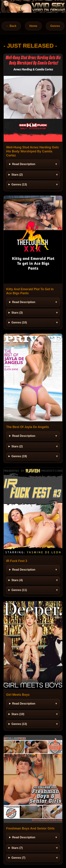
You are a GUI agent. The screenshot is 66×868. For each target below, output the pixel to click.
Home (33, 26)
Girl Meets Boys (18, 695)
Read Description (24, 164)
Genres (55, 26)
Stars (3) (17, 313)
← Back (11, 26)
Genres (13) (19, 184)
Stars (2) (17, 175)
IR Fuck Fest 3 (17, 561)
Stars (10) (18, 714)
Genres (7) (18, 858)
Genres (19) (19, 456)
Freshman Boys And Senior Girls (30, 828)
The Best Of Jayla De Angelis (28, 427)
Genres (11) (19, 590)
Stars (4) (17, 580)
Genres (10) (19, 322)
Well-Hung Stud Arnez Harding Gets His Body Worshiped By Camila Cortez (32, 151)
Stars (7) (17, 848)
